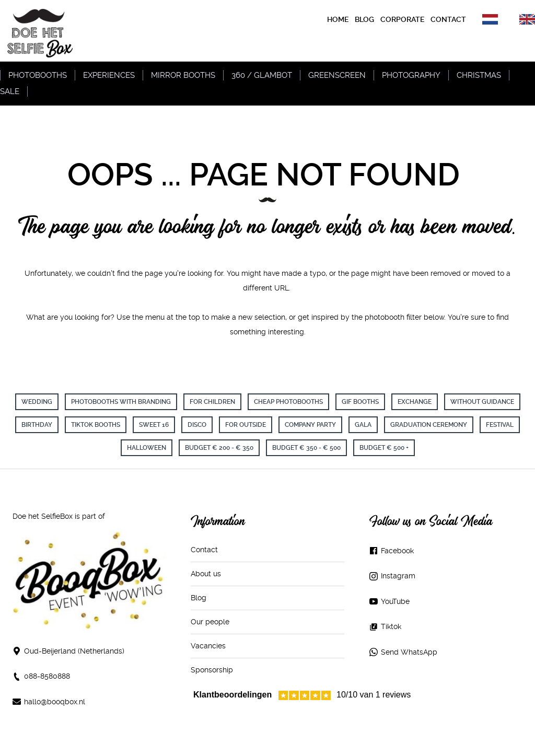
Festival (500, 425)
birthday (37, 425)
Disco (197, 425)
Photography (411, 75)
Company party (310, 425)
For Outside (246, 425)
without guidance (482, 402)
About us (206, 574)
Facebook (397, 551)
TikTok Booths (96, 425)
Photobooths (38, 75)
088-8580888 (47, 676)
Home (338, 19)
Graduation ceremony (429, 425)
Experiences (109, 75)
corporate (402, 19)
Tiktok (391, 626)
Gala (363, 425)
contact (448, 19)
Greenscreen (337, 75)
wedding (37, 402)
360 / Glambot (262, 75)
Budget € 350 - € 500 (306, 448)
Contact (204, 550)
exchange (415, 402)
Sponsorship (212, 670)
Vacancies (208, 646)
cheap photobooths (288, 402)
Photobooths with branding (121, 402)
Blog (199, 598)
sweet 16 (154, 425)
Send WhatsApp (409, 652)
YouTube (395, 601)
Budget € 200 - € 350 (219, 448)
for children (212, 402)
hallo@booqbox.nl (55, 702)
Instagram (398, 576)
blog (364, 19)
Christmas (479, 75)
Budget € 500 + (384, 448)
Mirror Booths (183, 75)
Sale (10, 91)
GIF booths (360, 402)
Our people (210, 622)
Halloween (147, 448)
